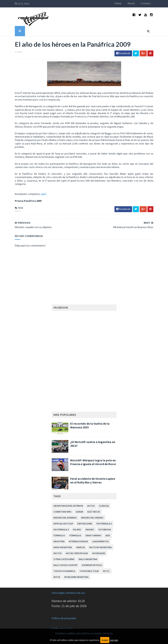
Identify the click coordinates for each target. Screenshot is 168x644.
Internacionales (78, 541)
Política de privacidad (64, 618)
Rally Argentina (88, 559)
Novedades (99, 553)
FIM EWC (90, 529)
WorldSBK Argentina (76, 577)
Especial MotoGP (63, 524)
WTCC (106, 571)
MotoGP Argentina (100, 547)
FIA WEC (77, 529)
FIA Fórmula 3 (61, 529)
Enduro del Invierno (65, 518)
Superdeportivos (92, 565)
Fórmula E (75, 535)
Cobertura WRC (63, 512)
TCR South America (64, 571)
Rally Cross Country (66, 565)
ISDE (108, 535)
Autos (91, 506)
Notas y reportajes (77, 553)
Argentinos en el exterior (68, 506)
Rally (18, 211)
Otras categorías (64, 559)
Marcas (81, 547)
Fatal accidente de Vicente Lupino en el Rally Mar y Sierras (93, 480)
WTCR (57, 577)
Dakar (80, 512)
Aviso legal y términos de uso (68, 593)
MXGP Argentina (63, 547)
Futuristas (105, 529)
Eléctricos (94, 512)
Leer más (114, 640)
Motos (58, 553)
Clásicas (104, 506)
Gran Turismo (93, 535)
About (131, 3)
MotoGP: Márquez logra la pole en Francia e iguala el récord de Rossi (93, 462)
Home (118, 3)
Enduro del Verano (92, 518)
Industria (59, 541)
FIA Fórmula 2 (104, 524)
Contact (146, 3)
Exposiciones (85, 524)
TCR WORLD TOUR (89, 571)
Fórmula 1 (59, 535)
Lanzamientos (100, 541)
